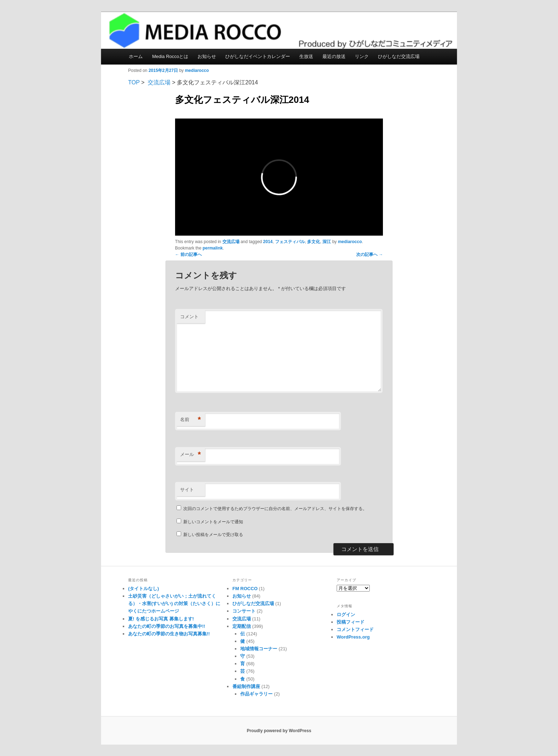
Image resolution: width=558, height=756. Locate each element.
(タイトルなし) (144, 589)
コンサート (244, 611)
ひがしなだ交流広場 (399, 56)
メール (191, 455)
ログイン (346, 615)
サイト (187, 490)
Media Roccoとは (170, 56)
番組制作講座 (246, 686)
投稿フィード (351, 622)
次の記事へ (370, 254)
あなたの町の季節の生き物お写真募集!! (169, 634)
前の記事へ (188, 254)
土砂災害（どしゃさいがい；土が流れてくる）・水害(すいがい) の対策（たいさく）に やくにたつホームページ (174, 603)
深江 (327, 242)
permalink (213, 248)
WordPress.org (353, 637)
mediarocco (197, 70)
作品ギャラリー (256, 694)
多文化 (314, 242)
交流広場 (159, 82)
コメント (189, 317)
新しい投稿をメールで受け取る (213, 535)
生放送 (306, 56)
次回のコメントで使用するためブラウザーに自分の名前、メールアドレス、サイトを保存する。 (275, 509)
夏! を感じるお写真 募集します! (161, 619)
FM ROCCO (245, 589)
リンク (362, 56)
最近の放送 (334, 56)
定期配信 (242, 626)
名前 (191, 420)
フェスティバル (290, 242)
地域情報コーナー (259, 649)
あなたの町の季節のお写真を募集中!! (167, 626)
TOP (134, 82)
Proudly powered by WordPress (279, 731)
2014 (268, 242)
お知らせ (207, 56)
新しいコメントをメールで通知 (213, 522)
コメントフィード (355, 629)
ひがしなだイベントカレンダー (258, 56)
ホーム (136, 56)
